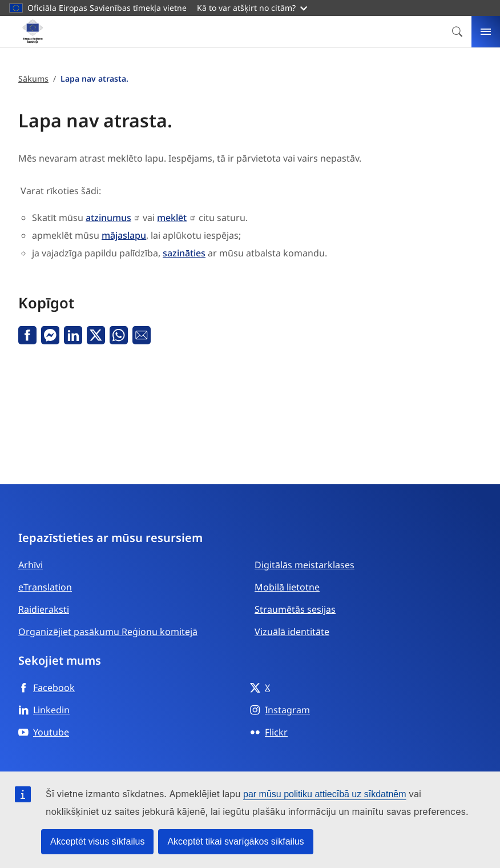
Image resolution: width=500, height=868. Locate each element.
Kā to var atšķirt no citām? (252, 8)
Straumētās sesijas (295, 609)
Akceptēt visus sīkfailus (97, 841)
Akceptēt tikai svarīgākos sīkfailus (235, 841)
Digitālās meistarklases (305, 565)
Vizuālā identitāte (292, 632)
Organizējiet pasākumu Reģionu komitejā (108, 632)
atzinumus (108, 218)
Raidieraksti (44, 609)
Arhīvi (31, 565)
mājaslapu (124, 235)
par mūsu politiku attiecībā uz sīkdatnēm (324, 794)
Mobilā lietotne (287, 587)
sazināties (184, 253)
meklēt (172, 218)
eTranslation (45, 587)
